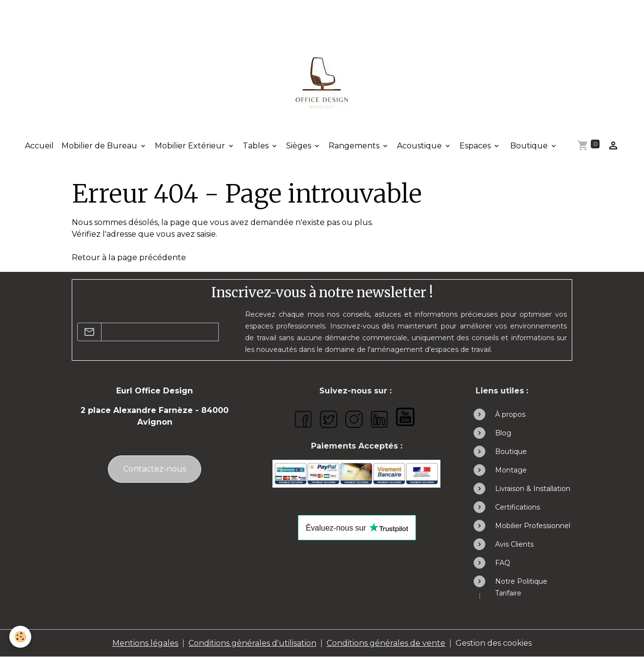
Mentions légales (145, 643)
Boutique (529, 146)
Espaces (476, 146)
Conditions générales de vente (386, 643)
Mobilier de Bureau (100, 146)
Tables (257, 146)
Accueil (39, 146)
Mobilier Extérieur (191, 146)
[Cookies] (21, 637)
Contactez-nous (155, 469)
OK (224, 332)
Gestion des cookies (494, 643)
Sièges (300, 146)
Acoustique (420, 146)
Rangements (355, 146)
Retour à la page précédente (129, 257)
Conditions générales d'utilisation (252, 643)
